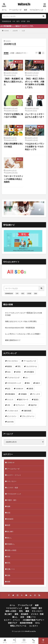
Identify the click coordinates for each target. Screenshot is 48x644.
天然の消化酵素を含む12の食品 (13, 145)
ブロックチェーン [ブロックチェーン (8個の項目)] (28, 416)
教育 (9, 525)
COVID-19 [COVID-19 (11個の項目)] (19, 389)
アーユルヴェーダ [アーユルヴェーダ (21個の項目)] (30, 361)
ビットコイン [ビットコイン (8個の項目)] (12, 416)
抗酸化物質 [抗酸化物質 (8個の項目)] (27, 411)
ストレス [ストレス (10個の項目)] (10, 400)
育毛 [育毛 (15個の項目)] (19, 366)
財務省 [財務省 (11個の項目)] (31, 389)
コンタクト (34, 626)
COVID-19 (11, 462)
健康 (25, 10)
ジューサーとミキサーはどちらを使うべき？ (35, 115)
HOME (6, 31)
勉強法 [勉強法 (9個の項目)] (36, 400)
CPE (14, 21)
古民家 (23, 21)
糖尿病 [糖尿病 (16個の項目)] (9, 366)
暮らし (9, 538)
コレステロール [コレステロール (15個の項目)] (31, 366)
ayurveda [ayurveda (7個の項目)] (10, 422)
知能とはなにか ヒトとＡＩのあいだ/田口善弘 (21, 321)
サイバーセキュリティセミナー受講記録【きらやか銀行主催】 (24, 314)
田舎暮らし (40, 62)
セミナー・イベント (14, 475)
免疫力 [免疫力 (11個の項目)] (38, 383)
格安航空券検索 (26, 623)
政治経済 (10, 519)
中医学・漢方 (12, 500)
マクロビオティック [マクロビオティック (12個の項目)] (14, 383)
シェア (14, 641)
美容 (9, 557)
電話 (34, 641)
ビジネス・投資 (13, 488)
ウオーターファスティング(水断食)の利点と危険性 (13, 179)
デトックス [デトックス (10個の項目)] (36, 394)
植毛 (18, 21)
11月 (23, 31)
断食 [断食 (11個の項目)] (28, 383)
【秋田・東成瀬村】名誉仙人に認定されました (13, 81)
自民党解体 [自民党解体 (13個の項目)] (30, 372)
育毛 (9, 563)
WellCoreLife (24, 4)
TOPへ (43, 641)
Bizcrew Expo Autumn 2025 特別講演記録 (20, 328)
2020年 (15, 31)
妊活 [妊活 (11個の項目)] (9, 389)
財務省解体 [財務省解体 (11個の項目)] (11, 394)
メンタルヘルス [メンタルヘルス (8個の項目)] (13, 411)
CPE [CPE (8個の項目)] (9, 405)
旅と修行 (19, 62)
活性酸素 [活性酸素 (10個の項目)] (24, 394)
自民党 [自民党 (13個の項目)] (18, 372)
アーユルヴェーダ (15, 10)
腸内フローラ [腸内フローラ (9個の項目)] (24, 400)
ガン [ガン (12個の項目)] (27, 378)
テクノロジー (12, 481)
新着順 (6, 53)
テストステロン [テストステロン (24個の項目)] (13, 361)
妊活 (9, 513)
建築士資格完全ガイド (13, 340)
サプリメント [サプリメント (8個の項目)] (20, 405)
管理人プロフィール (18, 626)
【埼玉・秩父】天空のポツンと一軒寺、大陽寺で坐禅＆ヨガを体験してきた (35, 83)
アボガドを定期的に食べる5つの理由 (13, 115)
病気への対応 (12, 550)
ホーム (4, 10)
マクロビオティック (36, 10)
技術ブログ (13, 623)
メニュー (24, 641)
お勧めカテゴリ (21, 53)
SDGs (38, 623)
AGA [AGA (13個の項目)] (9, 372)
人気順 (12, 53)
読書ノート (11, 569)
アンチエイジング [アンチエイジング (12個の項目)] (13, 378)
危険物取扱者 (7, 21)
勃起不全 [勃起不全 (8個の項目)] (34, 405)
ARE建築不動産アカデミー (33, 620)
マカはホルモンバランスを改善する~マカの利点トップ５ (35, 146)
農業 (9, 582)
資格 (28, 21)
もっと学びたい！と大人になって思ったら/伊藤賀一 (23, 334)
